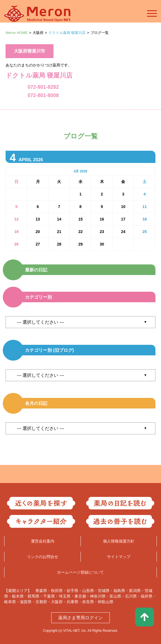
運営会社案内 (43, 541)
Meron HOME (17, 33)
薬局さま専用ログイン (80, 618)
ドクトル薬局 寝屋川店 (67, 33)
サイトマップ (119, 557)
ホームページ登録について (80, 572)
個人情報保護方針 (119, 541)
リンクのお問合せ (43, 557)
